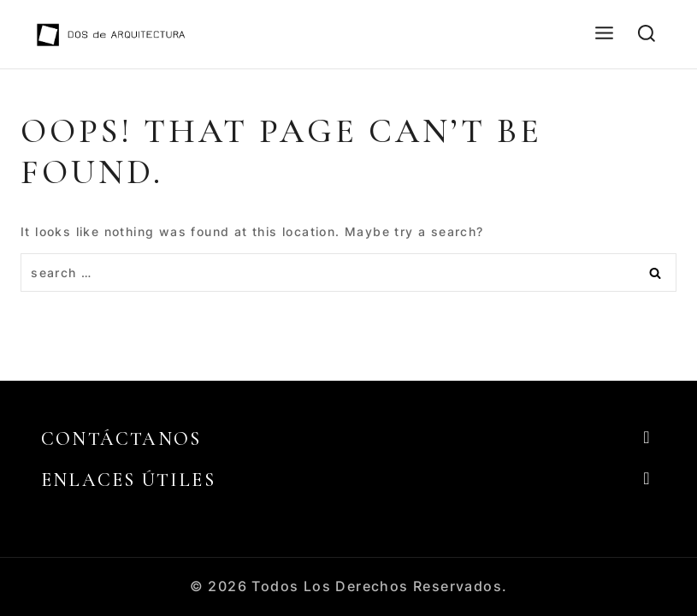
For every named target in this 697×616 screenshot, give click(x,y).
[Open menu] (604, 34)
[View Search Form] (647, 34)
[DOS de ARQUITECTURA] (111, 34)
